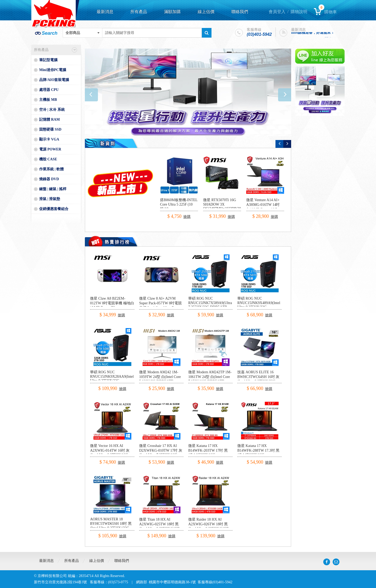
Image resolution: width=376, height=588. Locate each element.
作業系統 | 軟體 (51, 169)
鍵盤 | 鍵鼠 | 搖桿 (53, 189)
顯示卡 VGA (49, 139)
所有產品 (139, 12)
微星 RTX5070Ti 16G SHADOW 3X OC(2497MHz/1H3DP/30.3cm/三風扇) (226, 206)
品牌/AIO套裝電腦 (54, 80)
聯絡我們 (240, 12)
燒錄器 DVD (49, 179)
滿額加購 (172, 12)
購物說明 (299, 12)
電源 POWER (50, 149)
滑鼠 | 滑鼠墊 (50, 199)
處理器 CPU (49, 90)
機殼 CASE (48, 159)
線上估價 (206, 12)
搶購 (187, 217)
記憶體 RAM (49, 120)
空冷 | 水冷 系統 (52, 110)
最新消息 (105, 12)
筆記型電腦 (48, 60)
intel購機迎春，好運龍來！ (313, 33)
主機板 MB (48, 100)
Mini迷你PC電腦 (53, 70)
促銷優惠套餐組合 (54, 209)
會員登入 (277, 12)
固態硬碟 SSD (50, 129)
